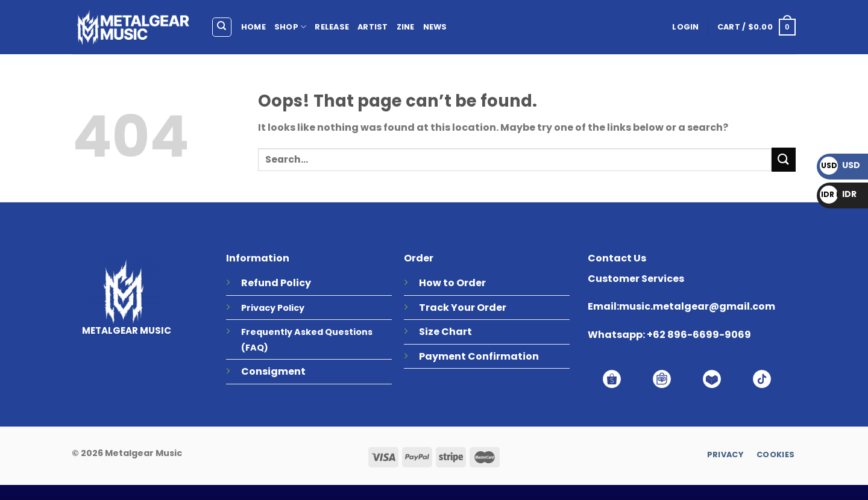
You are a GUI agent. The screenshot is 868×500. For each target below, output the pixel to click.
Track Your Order (463, 308)
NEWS (435, 27)
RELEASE (332, 27)
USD (840, 165)
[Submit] (784, 159)
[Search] (222, 27)
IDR (838, 194)
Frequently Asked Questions (307, 332)
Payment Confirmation (479, 356)
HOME (253, 27)
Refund (260, 283)
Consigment (273, 371)
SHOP (290, 27)
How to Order (452, 283)
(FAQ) (255, 348)
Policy (296, 283)
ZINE (406, 27)
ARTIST (373, 27)
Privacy (258, 308)
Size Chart (445, 332)
